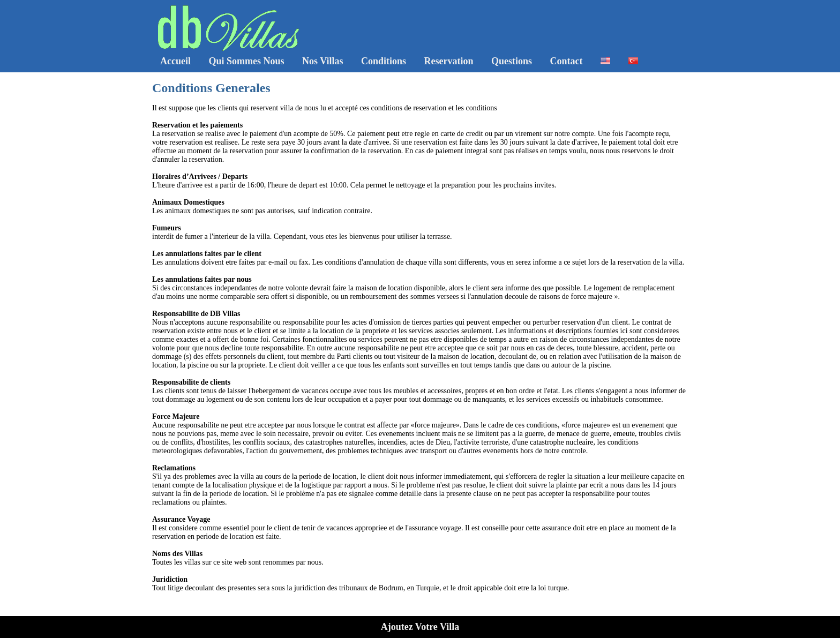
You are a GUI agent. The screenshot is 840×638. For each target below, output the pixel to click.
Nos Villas (323, 61)
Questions (512, 61)
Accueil (175, 61)
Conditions (384, 61)
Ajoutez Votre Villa (420, 627)
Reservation (449, 61)
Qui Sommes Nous (246, 61)
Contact (567, 61)
